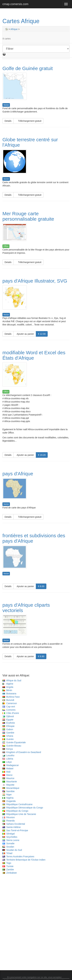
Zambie (8, 870)
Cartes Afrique (21, 21)
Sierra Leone (11, 840)
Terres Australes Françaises (18, 856)
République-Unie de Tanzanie (19, 814)
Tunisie (8, 866)
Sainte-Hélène (12, 827)
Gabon (8, 729)
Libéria (8, 759)
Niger (7, 795)
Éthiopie (8, 726)
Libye (7, 762)
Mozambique (11, 788)
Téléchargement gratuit (28, 121)
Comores (9, 710)
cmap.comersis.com (15, 4)
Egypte (8, 720)
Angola (8, 687)
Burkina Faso (11, 697)
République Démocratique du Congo (23, 808)
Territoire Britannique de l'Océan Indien (24, 860)
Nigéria (8, 798)
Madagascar (11, 765)
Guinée (8, 739)
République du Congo (15, 811)
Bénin (7, 690)
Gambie (8, 733)
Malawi (8, 768)
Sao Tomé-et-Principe (15, 830)
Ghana (8, 736)
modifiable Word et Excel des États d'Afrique (34, 355)
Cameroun (10, 703)
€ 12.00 (42, 334)
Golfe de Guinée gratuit (28, 68)
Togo (7, 863)
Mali (6, 772)
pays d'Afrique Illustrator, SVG (35, 281)
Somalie (8, 843)
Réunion (9, 817)
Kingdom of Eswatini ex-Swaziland (22, 752)
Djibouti (8, 716)
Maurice (8, 778)
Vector (6, 105)
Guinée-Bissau (12, 746)
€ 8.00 (41, 586)
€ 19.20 (42, 455)
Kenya (8, 749)
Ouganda (9, 801)
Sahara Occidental (14, 824)
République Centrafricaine (18, 804)
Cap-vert (9, 707)
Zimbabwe (10, 873)
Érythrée (9, 723)
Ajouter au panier (25, 334)
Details (8, 121)
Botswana (9, 694)
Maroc (8, 775)
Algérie (8, 684)
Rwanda (9, 821)
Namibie (9, 791)
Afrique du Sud (12, 680)
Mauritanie (10, 782)
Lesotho (8, 755)
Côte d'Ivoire (11, 713)
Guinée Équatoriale (14, 742)
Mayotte (8, 785)
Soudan (8, 847)
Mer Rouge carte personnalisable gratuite (28, 216)
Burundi (8, 700)
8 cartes (7, 39)
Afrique (14, 29)
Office (6, 246)
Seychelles (10, 837)
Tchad (7, 853)
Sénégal (9, 834)
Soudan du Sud (12, 850)
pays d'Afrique (18, 474)
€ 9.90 (41, 656)
